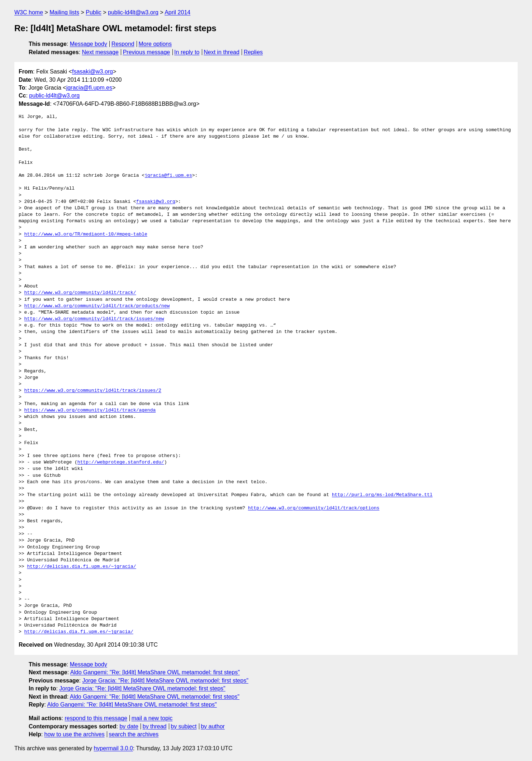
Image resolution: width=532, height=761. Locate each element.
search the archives (134, 734)
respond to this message (96, 718)
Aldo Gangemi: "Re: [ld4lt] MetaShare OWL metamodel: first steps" (155, 672)
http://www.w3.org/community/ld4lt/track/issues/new (94, 319)
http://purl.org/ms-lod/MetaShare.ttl (382, 495)
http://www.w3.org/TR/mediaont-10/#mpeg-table (86, 234)
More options (155, 44)
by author (213, 726)
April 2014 (177, 12)
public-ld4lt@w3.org (133, 12)
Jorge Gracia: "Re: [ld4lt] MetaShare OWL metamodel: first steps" (165, 681)
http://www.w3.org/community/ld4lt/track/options (314, 508)
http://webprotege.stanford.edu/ (121, 462)
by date (129, 726)
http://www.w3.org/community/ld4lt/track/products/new (97, 306)
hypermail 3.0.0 (113, 748)
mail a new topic (152, 718)
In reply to (187, 52)
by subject (184, 726)
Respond (123, 44)
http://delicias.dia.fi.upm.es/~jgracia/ (81, 567)
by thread (155, 726)
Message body (89, 44)
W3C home (29, 12)
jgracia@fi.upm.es (89, 88)
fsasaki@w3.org (92, 72)
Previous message (147, 52)
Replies (253, 52)
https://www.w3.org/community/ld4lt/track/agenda (90, 410)
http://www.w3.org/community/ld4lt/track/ (80, 293)
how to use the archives (75, 734)
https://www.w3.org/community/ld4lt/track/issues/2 (93, 391)
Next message (100, 52)
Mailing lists (64, 12)
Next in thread (222, 52)
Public (94, 12)
